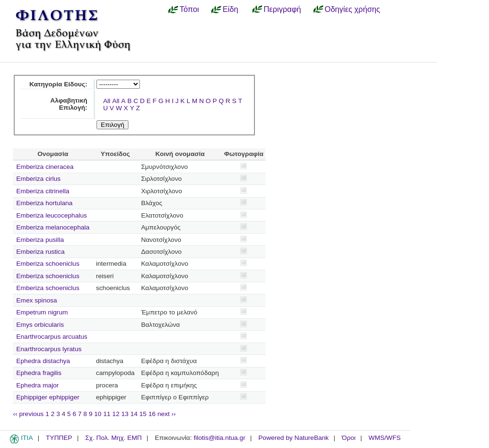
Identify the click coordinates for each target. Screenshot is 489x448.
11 (107, 414)
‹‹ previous (28, 414)
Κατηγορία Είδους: (58, 84)
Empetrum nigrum (42, 312)
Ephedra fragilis (39, 373)
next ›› (167, 414)
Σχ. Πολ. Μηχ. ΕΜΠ (113, 438)
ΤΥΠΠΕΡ (59, 438)
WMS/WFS (385, 438)
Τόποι (189, 9)
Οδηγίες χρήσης (352, 9)
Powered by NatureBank (293, 438)
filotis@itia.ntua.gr (219, 438)
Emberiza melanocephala (53, 227)
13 (125, 414)
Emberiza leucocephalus (52, 215)
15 (143, 414)
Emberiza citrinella (43, 191)
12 (116, 414)
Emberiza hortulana (44, 203)
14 (134, 414)
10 (98, 414)
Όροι (349, 438)
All (107, 101)
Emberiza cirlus (38, 179)
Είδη (230, 9)
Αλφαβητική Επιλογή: (69, 104)
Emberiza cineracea (45, 167)
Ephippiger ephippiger (48, 397)
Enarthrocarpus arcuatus (52, 337)
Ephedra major (37, 385)
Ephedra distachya (43, 361)
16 (152, 414)
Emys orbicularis (40, 325)
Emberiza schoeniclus (48, 264)
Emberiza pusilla (40, 240)
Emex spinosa (37, 300)
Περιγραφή (282, 9)
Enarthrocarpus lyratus (49, 349)
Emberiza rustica (40, 252)
